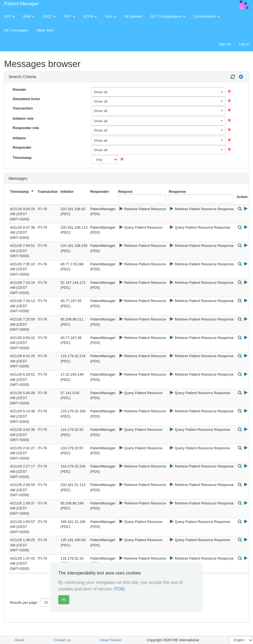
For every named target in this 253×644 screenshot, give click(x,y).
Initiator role (23, 118)
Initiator (19, 138)
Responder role (26, 128)
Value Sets (45, 30)
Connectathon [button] (207, 16)
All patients (133, 16)
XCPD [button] (90, 16)
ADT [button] (10, 16)
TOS (119, 589)
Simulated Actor (26, 99)
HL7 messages (16, 30)
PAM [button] (29, 16)
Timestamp (22, 158)
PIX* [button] (70, 16)
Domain (19, 89)
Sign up (225, 44)
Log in (244, 44)
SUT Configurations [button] (168, 16)
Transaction (23, 108)
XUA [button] (111, 16)
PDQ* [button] (49, 16)
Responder (22, 147)
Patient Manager (21, 4)
